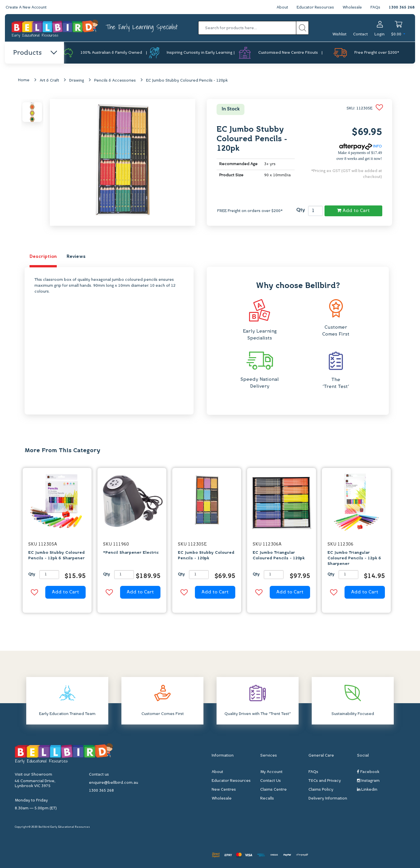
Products (35, 53)
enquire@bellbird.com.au (114, 783)
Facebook (368, 772)
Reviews (76, 257)
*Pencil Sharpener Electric (131, 553)
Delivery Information (328, 799)
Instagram (368, 781)
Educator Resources (314, 8)
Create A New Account (27, 8)
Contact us (99, 775)
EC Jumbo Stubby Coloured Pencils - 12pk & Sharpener (56, 556)
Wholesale (352, 8)
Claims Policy (321, 790)
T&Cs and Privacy (325, 781)
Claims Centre (273, 790)
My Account (271, 772)
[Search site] (302, 28)
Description (43, 257)
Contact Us (271, 781)
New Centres (224, 790)
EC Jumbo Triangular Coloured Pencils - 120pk (279, 556)
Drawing (77, 81)
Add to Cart (353, 211)
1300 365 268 (402, 8)
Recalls (267, 799)
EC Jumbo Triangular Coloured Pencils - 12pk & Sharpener (354, 559)
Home (24, 81)
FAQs (375, 8)
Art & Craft (49, 81)
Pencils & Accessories (115, 81)
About (280, 8)
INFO (361, 147)
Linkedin (367, 790)
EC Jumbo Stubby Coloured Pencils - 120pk (187, 81)
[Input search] (247, 28)
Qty (301, 210)
